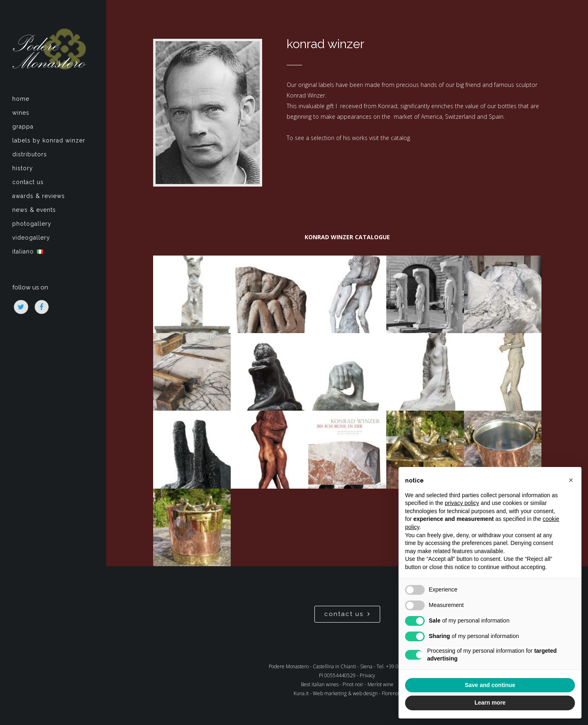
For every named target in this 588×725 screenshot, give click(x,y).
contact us (347, 614)
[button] (571, 480)
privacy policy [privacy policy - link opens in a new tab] (462, 503)
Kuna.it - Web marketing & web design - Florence (347, 693)
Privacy (367, 675)
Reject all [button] (447, 685)
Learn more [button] (490, 703)
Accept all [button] (533, 685)
